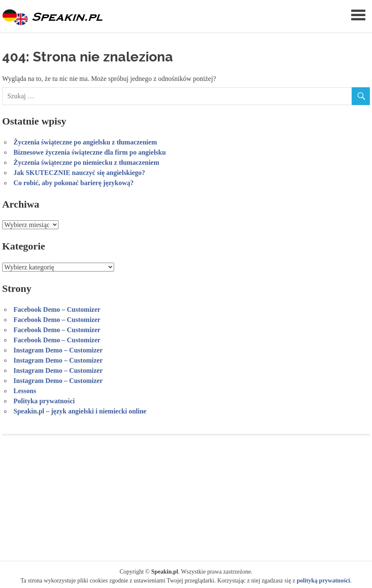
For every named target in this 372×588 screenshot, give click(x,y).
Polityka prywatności (44, 401)
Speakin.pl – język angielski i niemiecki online (80, 411)
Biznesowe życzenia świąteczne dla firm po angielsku (90, 152)
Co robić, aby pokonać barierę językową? (74, 183)
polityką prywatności (324, 581)
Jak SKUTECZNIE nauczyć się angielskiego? (79, 173)
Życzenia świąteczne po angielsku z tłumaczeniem (85, 142)
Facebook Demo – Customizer (57, 309)
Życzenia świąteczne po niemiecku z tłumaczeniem (86, 162)
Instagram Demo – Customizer (58, 350)
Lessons (25, 391)
